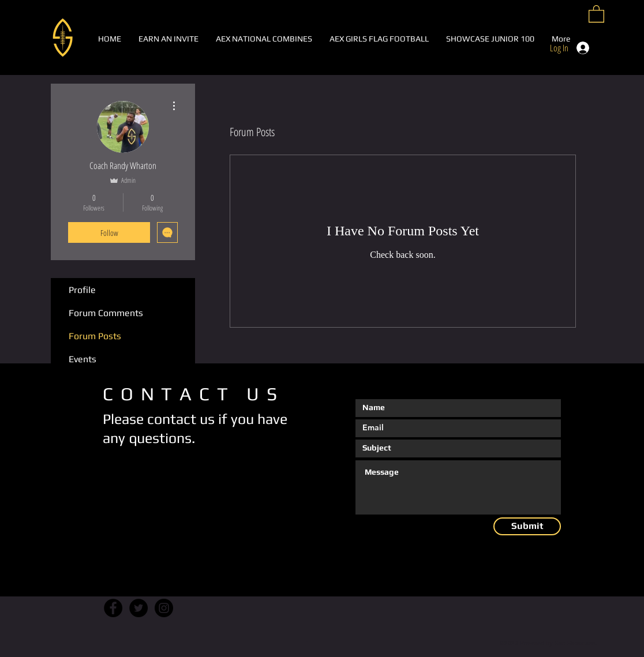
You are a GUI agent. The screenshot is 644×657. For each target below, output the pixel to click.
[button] (596, 13)
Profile (82, 290)
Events (83, 359)
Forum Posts (95, 336)
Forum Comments (106, 313)
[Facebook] (113, 608)
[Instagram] (164, 608)
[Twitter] (138, 608)
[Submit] (527, 526)
